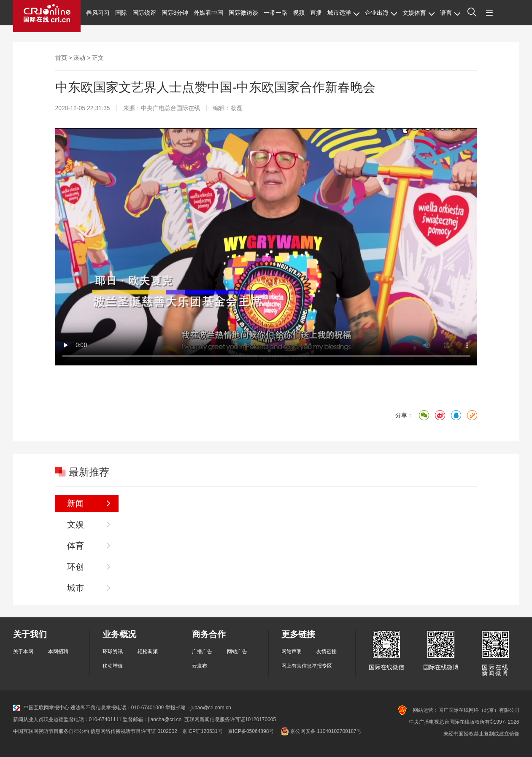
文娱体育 (419, 13)
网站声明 (292, 652)
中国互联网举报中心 (41, 708)
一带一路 (275, 13)
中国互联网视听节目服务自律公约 (51, 731)
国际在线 (47, 16)
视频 (299, 13)
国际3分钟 (175, 13)
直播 (316, 13)
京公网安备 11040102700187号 (320, 731)
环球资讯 (113, 652)
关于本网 (23, 652)
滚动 (79, 58)
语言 (450, 13)
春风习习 (98, 13)
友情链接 (327, 652)
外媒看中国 (208, 13)
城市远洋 (343, 13)
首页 (61, 58)
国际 (121, 13)
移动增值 (113, 666)
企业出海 (381, 13)
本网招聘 (58, 652)
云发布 (200, 666)
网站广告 (237, 652)
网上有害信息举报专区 (307, 666)
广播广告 (202, 652)
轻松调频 (148, 652)
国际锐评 (144, 13)
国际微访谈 (243, 13)
